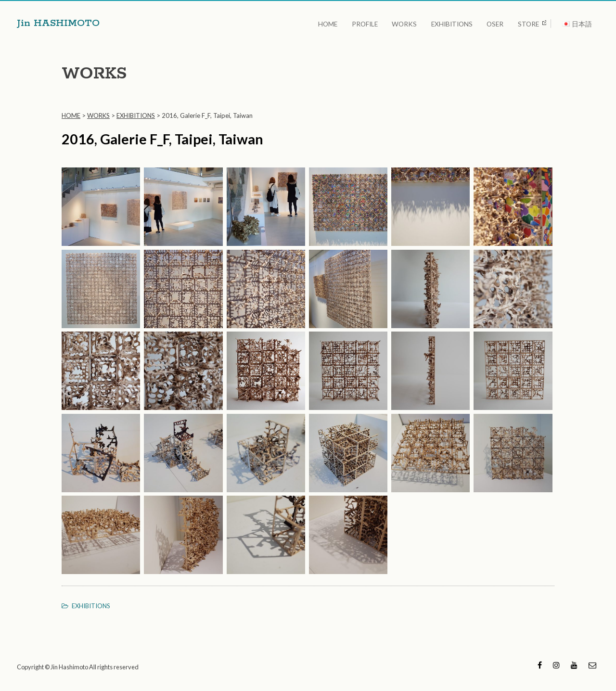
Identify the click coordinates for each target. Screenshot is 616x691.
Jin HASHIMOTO (60, 23)
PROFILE (375, 23)
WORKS (412, 23)
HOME (341, 23)
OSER (498, 23)
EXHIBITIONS (457, 23)
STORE (528, 23)
